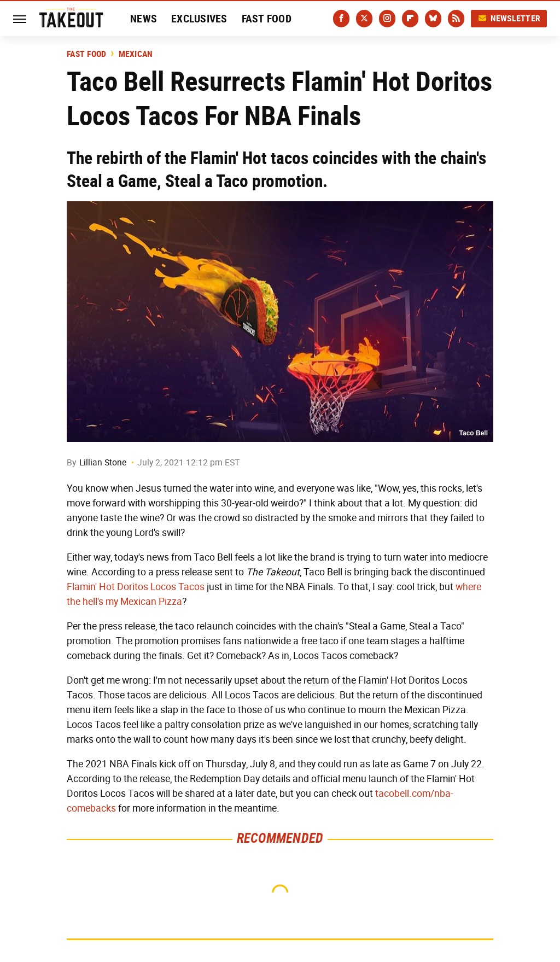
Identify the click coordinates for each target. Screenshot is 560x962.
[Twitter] (364, 19)
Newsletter (509, 18)
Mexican (136, 54)
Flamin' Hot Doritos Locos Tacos (136, 587)
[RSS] (456, 19)
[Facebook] (341, 19)
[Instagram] (387, 19)
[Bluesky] (433, 19)
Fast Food (267, 19)
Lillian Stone (103, 462)
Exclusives (199, 19)
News (144, 19)
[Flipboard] (410, 19)
